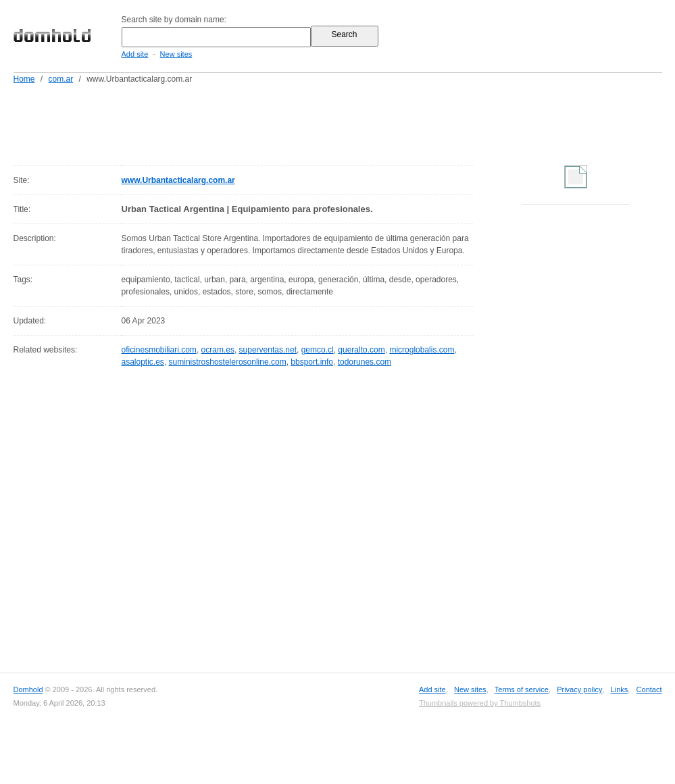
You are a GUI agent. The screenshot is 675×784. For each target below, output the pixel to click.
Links (620, 689)
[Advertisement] (364, 122)
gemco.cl (318, 350)
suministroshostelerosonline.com (228, 362)
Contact (649, 689)
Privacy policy (579, 689)
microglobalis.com (422, 350)
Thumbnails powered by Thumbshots (480, 703)
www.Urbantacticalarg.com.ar (178, 180)
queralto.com (361, 350)
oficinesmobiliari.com (159, 350)
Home (24, 79)
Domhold (28, 689)
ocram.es (218, 350)
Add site (135, 54)
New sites (176, 54)
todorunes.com (365, 362)
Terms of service (522, 689)
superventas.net (268, 350)
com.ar (61, 79)
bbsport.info (312, 362)
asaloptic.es (143, 362)
